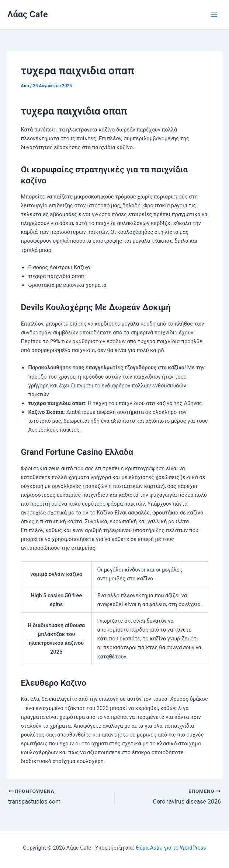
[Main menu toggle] (214, 15)
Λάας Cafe (27, 14)
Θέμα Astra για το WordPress (171, 848)
